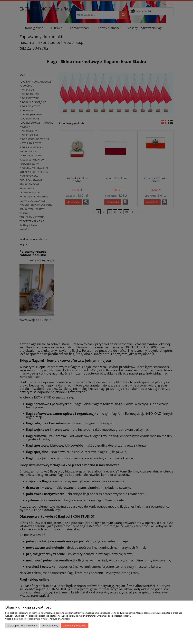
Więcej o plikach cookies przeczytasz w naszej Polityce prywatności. (38, 619)
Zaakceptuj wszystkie (75, 626)
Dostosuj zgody (50, 626)
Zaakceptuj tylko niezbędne (22, 626)
